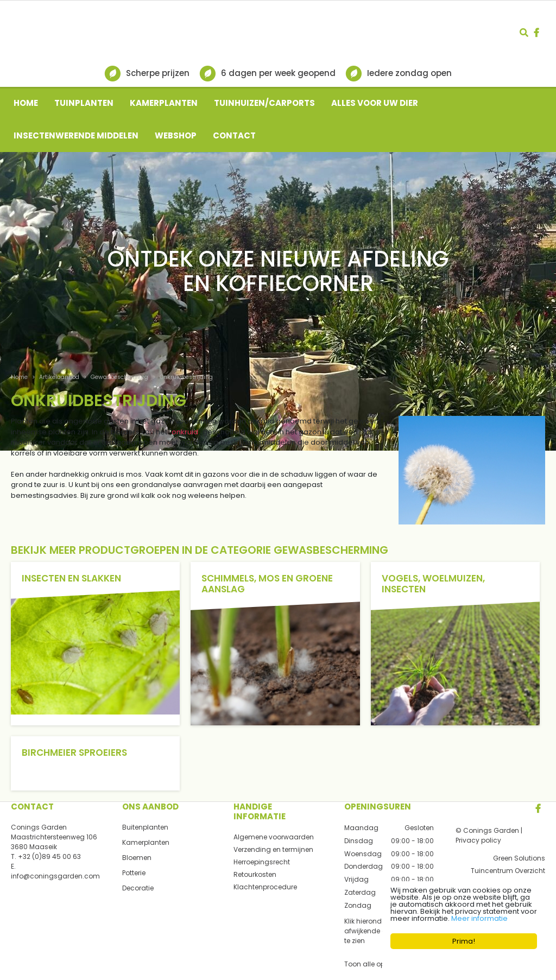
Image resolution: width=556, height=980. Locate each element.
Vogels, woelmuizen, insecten (433, 584)
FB (538, 808)
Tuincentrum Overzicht (508, 871)
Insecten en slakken (71, 578)
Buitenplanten (145, 827)
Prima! (464, 941)
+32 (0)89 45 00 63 (49, 856)
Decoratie (138, 888)
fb (536, 33)
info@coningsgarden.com (55, 876)
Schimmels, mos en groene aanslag (267, 584)
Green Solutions (519, 858)
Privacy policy (478, 840)
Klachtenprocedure (265, 887)
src (524, 33)
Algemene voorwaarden (274, 837)
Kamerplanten (146, 842)
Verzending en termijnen (273, 849)
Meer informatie (479, 918)
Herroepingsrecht (262, 862)
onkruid (185, 432)
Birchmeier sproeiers (74, 753)
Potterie (134, 873)
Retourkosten (255, 874)
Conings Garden (39, 827)
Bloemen (137, 858)
